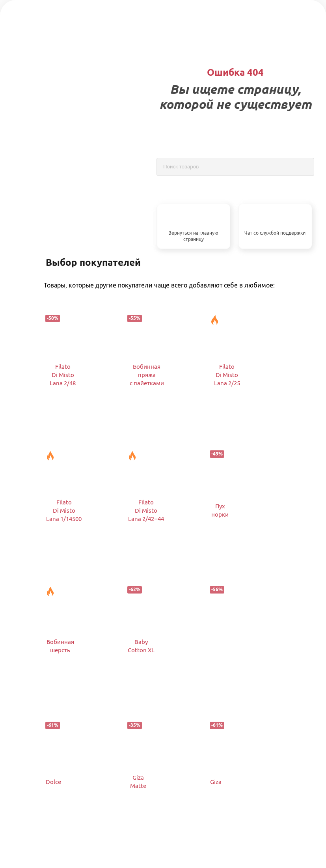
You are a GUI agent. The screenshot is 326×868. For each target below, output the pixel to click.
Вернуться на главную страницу (193, 236)
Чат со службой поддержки (275, 233)
